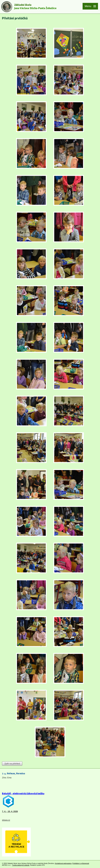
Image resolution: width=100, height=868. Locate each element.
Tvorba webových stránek (21, 865)
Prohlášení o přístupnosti (81, 863)
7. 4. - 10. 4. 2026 (10, 811)
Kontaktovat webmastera (63, 863)
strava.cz (6, 820)
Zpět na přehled (12, 764)
